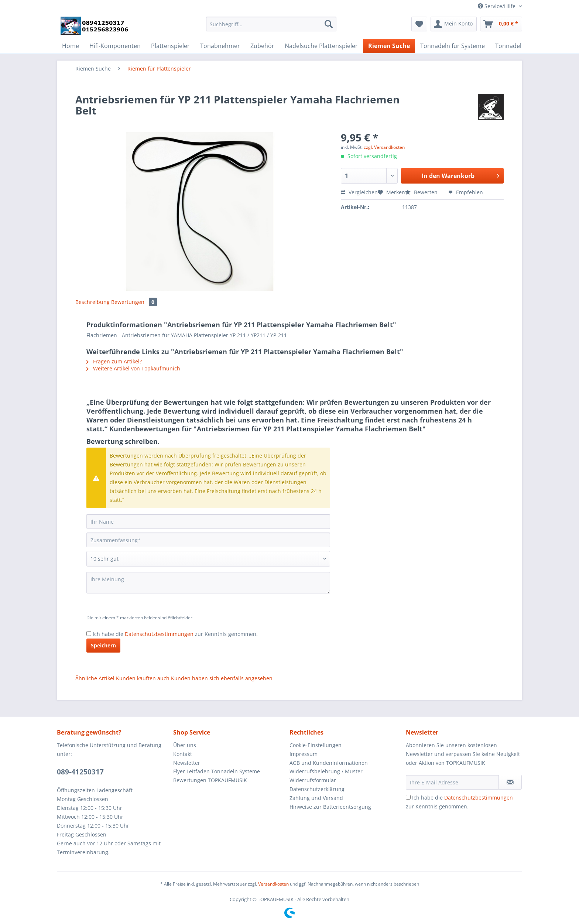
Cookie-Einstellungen (316, 745)
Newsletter (187, 763)
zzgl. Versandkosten (384, 147)
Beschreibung (92, 302)
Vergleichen (359, 192)
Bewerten (422, 192)
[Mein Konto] (454, 24)
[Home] (71, 46)
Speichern (103, 645)
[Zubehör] (262, 46)
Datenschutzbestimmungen (159, 634)
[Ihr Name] (208, 521)
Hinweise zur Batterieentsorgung (330, 807)
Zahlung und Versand (316, 798)
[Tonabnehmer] (220, 46)
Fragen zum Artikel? (114, 361)
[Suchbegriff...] (271, 24)
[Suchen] (329, 24)
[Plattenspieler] (170, 46)
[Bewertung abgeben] (208, 559)
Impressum (304, 754)
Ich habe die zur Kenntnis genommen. (175, 634)
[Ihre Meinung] (208, 583)
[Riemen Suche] (389, 46)
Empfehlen (466, 192)
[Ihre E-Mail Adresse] (452, 782)
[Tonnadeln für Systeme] (453, 46)
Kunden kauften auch (143, 678)
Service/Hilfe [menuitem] (497, 6)
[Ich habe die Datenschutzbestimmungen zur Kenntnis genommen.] (89, 634)
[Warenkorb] (501, 24)
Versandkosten (273, 884)
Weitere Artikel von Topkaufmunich (133, 368)
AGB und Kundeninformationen (329, 763)
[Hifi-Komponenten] (115, 46)
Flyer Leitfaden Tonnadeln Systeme (217, 771)
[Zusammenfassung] (208, 540)
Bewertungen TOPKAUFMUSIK (210, 780)
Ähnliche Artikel (95, 678)
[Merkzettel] (419, 24)
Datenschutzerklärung (317, 789)
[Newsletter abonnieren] (510, 782)
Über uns (185, 745)
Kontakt (183, 754)
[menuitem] (271, 28)
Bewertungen (134, 302)
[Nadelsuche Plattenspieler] (321, 46)
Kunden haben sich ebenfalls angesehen (222, 678)
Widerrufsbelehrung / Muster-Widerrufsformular (327, 776)
